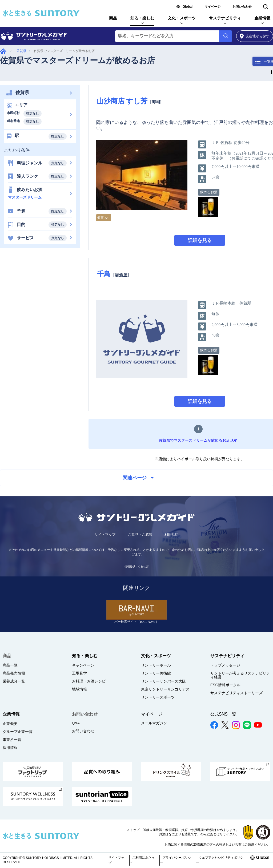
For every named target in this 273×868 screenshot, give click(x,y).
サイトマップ (105, 534)
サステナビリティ (225, 18)
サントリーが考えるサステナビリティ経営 (240, 675)
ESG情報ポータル (226, 685)
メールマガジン (154, 723)
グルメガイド (3, 51)
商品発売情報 (14, 673)
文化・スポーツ (182, 18)
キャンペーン (83, 665)
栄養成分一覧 (14, 681)
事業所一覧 (12, 740)
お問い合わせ (242, 7)
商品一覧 (10, 665)
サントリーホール (156, 665)
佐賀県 (21, 51)
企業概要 (10, 724)
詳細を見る (200, 240)
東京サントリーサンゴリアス (165, 689)
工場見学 (79, 673)
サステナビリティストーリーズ (236, 693)
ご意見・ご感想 (140, 534)
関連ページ (138, 478)
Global (188, 7)
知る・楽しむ (142, 18)
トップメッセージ (225, 665)
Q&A (76, 723)
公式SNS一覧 (223, 714)
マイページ (212, 7)
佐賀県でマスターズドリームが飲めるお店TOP (198, 440)
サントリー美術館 (156, 673)
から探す (255, 36)
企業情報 (262, 18)
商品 (113, 18)
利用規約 (171, 534)
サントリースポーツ (158, 697)
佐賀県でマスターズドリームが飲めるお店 (78, 60)
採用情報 (10, 748)
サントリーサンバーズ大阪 (163, 681)
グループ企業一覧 (18, 732)
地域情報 (79, 689)
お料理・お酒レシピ (89, 681)
